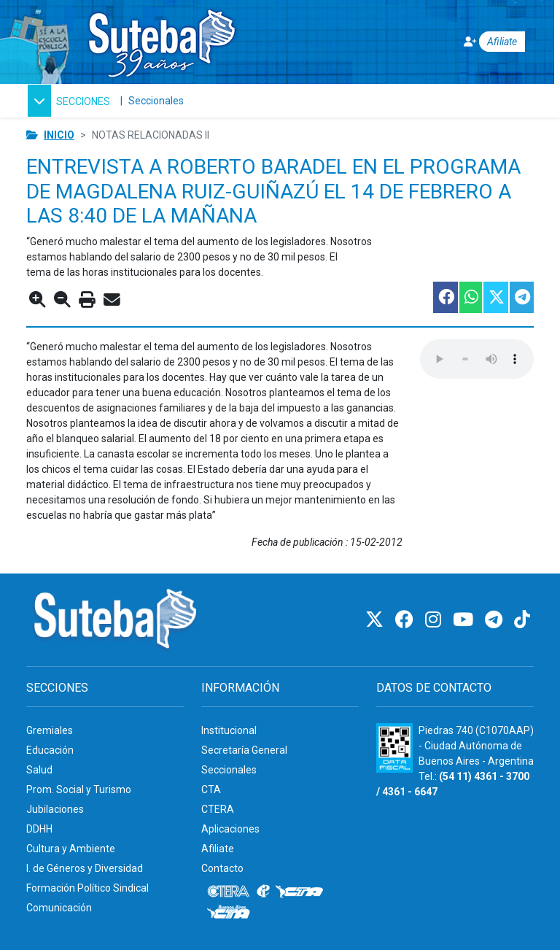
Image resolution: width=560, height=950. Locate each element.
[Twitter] (377, 620)
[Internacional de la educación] (263, 892)
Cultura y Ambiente (71, 849)
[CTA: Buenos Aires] (231, 914)
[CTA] (299, 892)
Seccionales (156, 101)
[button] (69, 101)
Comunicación (59, 908)
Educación (50, 750)
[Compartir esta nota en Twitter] (495, 297)
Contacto (222, 868)
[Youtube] (465, 620)
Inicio (59, 135)
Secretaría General (244, 750)
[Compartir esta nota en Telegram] (521, 297)
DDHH (39, 829)
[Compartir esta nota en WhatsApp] (470, 297)
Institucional (229, 730)
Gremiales (50, 730)
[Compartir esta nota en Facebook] (445, 297)
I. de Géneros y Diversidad (85, 868)
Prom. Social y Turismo (79, 789)
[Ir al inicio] (161, 39)
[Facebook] (407, 620)
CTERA (218, 809)
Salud (39, 770)
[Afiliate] (485, 42)
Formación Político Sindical (87, 888)
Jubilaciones (55, 809)
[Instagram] (435, 620)
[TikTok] (522, 620)
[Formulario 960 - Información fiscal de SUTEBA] (394, 748)
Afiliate (218, 849)
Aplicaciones (230, 829)
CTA (211, 789)
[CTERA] (229, 892)
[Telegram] (496, 620)
